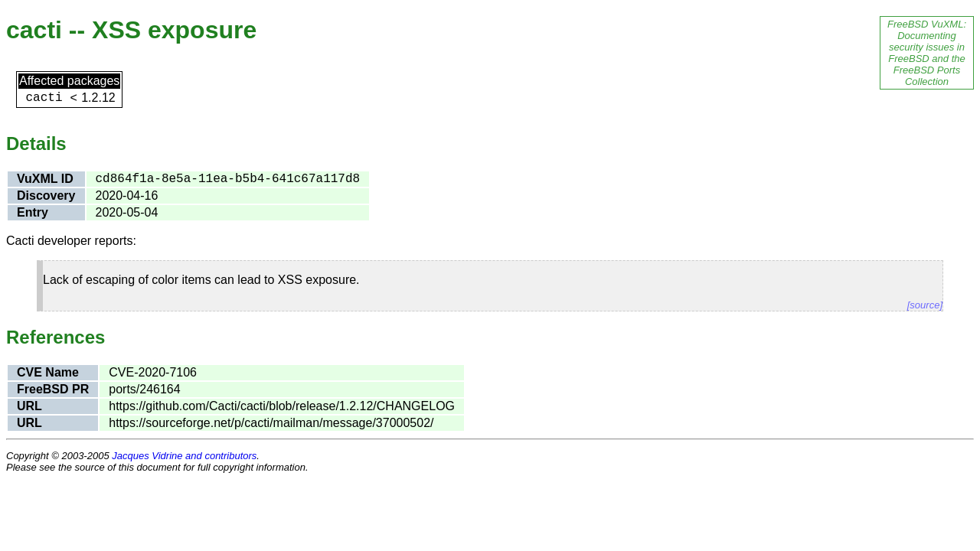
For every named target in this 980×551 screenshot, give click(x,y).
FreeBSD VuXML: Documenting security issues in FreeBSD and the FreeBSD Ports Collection (927, 53)
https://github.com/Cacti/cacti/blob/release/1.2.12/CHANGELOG (282, 406)
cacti (44, 98)
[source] (925, 305)
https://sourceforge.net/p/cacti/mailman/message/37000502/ (271, 423)
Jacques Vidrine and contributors (184, 456)
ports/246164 (144, 389)
